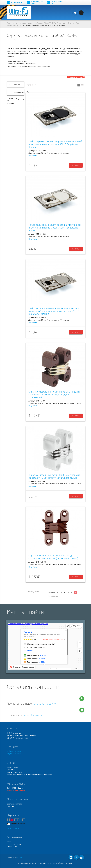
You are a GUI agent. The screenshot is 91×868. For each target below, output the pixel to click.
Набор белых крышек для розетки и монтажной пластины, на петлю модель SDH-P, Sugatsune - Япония (55, 228)
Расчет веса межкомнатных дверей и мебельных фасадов (30, 775)
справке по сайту (45, 704)
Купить (76, 165)
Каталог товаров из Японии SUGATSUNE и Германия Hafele (45, 23)
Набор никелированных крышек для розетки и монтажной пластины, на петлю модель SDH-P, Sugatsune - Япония (54, 311)
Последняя (53, 596)
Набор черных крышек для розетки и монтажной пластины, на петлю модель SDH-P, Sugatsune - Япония (55, 144)
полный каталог (33, 715)
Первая (51, 592)
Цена (33, 85)
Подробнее (33, 156)
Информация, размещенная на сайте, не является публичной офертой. (45, 863)
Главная (10, 23)
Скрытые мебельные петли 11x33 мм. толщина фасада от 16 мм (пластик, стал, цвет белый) (54, 476)
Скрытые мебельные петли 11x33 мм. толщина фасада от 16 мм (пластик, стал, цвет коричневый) (54, 395)
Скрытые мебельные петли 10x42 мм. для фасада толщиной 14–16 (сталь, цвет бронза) (53, 557)
